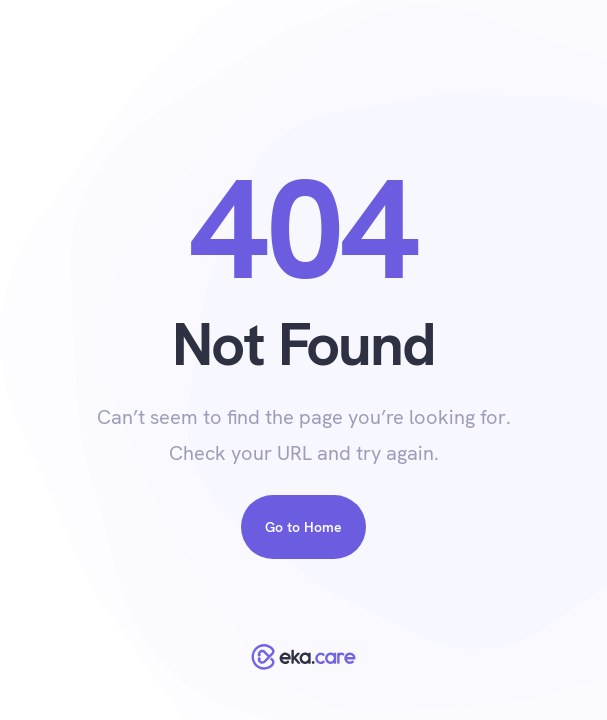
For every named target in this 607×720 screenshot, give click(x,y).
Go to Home (303, 527)
